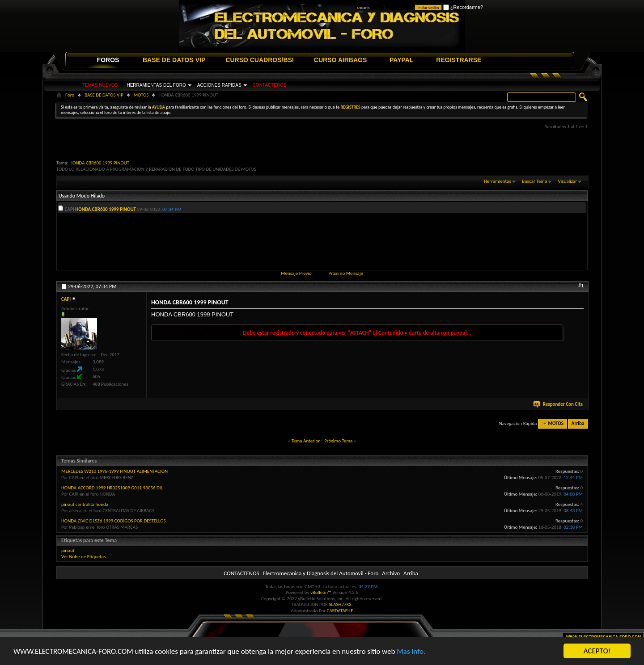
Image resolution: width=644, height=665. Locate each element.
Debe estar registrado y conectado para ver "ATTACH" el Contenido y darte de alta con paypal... (357, 333)
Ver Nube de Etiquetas (83, 557)
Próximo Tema (338, 441)
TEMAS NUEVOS (100, 85)
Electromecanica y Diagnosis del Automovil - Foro (320, 573)
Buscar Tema (534, 181)
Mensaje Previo (296, 273)
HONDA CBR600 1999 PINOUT (99, 163)
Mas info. (411, 651)
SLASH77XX (341, 604)
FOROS (108, 60)
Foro (70, 95)
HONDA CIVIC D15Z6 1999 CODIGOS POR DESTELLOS (113, 521)
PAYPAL (401, 60)
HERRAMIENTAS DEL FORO (156, 85)
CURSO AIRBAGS (341, 60)
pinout (68, 550)
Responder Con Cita (559, 404)
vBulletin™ (321, 592)
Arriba (578, 423)
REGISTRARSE (459, 60)
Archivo (391, 573)
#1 (581, 286)
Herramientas (498, 181)
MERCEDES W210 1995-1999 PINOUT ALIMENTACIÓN (114, 471)
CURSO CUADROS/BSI (259, 60)
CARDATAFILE (340, 611)
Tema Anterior (306, 441)
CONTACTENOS (270, 85)
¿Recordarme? (463, 7)
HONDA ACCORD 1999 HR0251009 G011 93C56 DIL (112, 488)
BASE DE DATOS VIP (174, 60)
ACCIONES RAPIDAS (219, 85)
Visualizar (568, 181)
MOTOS (141, 95)
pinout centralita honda (85, 504)
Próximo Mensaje (346, 273)
